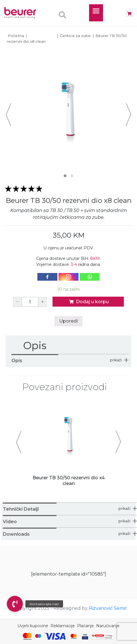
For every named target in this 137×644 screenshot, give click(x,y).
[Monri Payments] (102, 636)
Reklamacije (63, 626)
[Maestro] (38, 636)
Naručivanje (108, 626)
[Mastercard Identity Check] (74, 636)
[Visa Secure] (85, 636)
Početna (16, 36)
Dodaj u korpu (88, 302)
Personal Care (42, 36)
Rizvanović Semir (108, 608)
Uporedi (68, 321)
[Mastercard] (27, 636)
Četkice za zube (75, 36)
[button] (15, 604)
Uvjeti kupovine (33, 626)
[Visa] (55, 636)
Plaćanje (85, 626)
